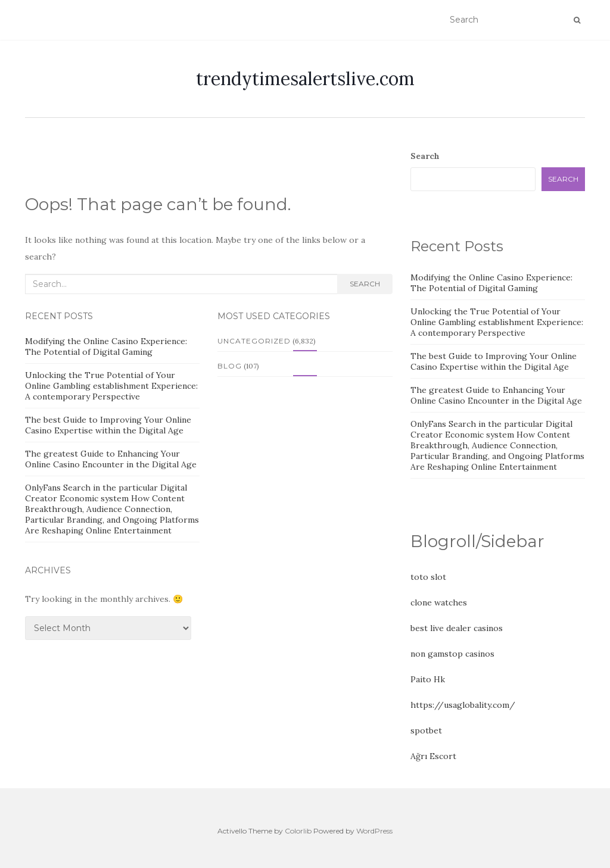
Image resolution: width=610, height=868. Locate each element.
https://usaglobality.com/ (463, 705)
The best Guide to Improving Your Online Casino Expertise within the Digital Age (108, 425)
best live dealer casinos (457, 628)
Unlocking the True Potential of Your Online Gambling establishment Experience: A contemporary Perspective (111, 386)
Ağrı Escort (433, 756)
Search (365, 284)
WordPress (374, 831)
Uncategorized (254, 341)
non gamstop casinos (452, 654)
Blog (230, 366)
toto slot (428, 577)
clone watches (439, 602)
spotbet (426, 730)
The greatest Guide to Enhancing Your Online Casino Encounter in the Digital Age (111, 459)
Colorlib (298, 831)
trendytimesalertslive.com (305, 79)
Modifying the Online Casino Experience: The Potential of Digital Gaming (106, 346)
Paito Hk (428, 679)
